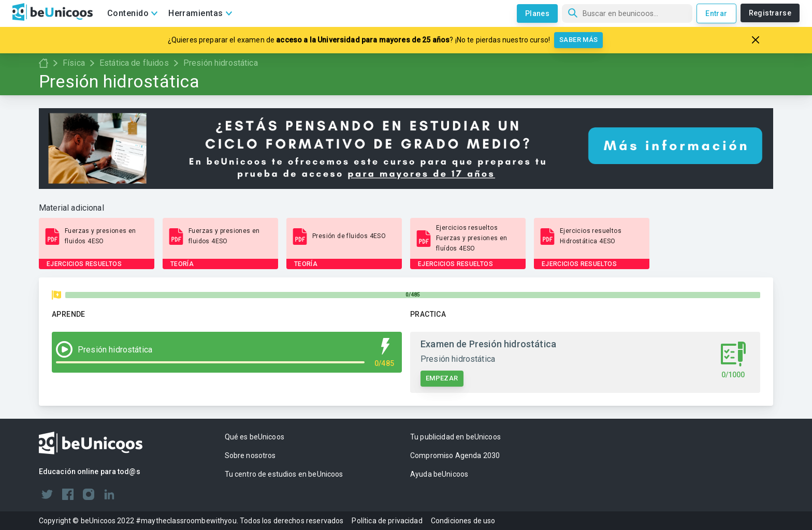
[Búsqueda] (627, 13)
